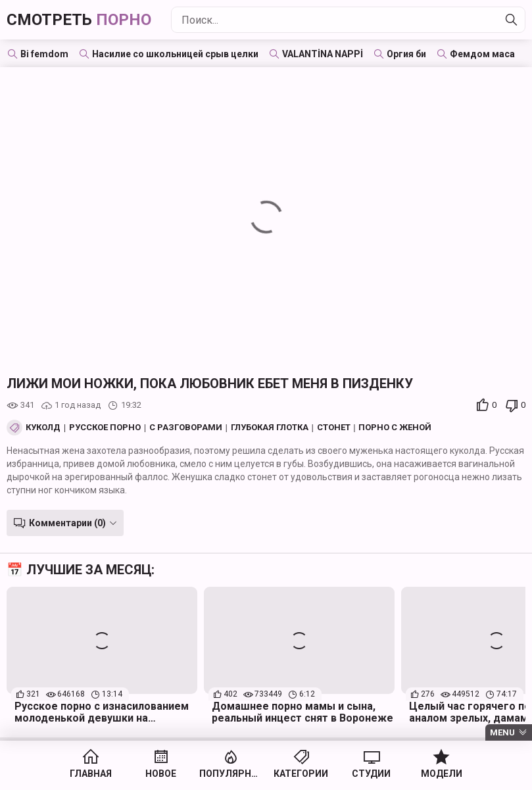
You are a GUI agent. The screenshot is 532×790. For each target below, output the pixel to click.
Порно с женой (395, 428)
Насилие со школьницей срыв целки (175, 54)
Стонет (334, 428)
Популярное (231, 774)
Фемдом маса (482, 54)
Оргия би (406, 54)
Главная (91, 774)
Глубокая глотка (270, 428)
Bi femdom (44, 54)
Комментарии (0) (67, 523)
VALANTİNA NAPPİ (323, 54)
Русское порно (105, 428)
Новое (161, 774)
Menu (502, 732)
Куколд (43, 428)
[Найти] (512, 20)
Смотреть (79, 20)
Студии (371, 774)
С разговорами (186, 428)
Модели (442, 774)
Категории (301, 774)
